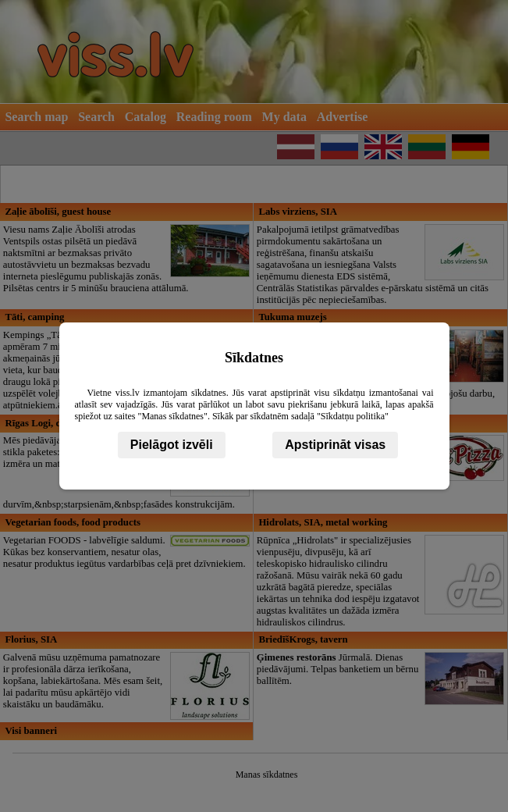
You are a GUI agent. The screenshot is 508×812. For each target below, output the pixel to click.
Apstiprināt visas (335, 445)
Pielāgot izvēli (172, 445)
